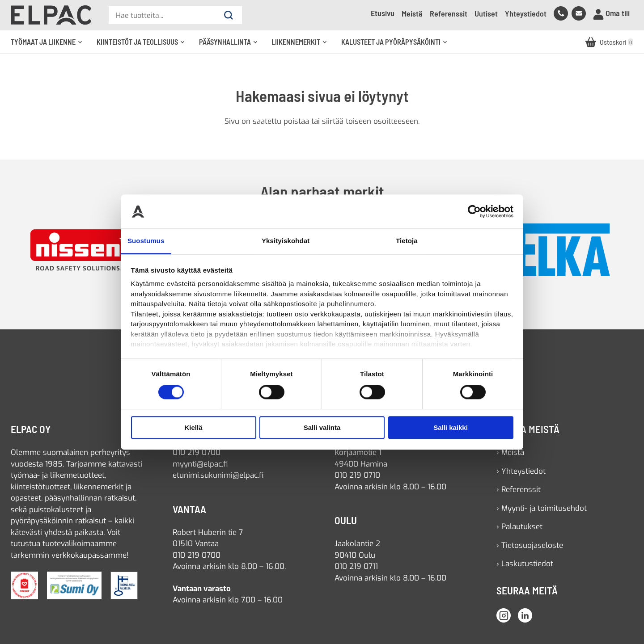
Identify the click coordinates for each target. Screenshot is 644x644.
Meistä (412, 13)
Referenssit (449, 13)
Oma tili (611, 14)
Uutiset (486, 13)
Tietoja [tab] (407, 241)
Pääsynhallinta (231, 46)
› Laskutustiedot (525, 564)
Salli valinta (322, 427)
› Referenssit (519, 490)
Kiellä (193, 427)
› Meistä (510, 452)
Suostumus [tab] (146, 241)
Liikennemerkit (302, 46)
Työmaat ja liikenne (49, 46)
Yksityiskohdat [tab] (286, 241)
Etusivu (383, 13)
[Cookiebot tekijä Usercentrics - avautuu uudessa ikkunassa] (474, 211)
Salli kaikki (451, 427)
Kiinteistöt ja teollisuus (144, 46)
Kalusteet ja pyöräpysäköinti (397, 46)
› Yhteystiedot (521, 471)
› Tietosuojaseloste (530, 545)
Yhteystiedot (526, 13)
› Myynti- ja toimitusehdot (542, 508)
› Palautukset (519, 527)
